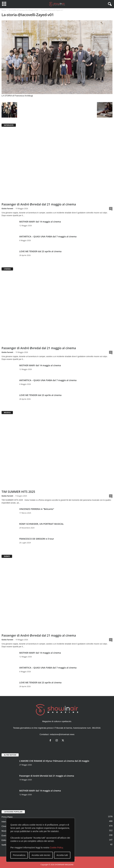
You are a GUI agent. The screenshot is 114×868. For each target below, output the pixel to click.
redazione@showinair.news (62, 734)
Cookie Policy (56, 848)
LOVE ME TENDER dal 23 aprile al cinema (40, 251)
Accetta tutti (62, 855)
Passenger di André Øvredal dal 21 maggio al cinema (39, 204)
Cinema (5, 826)
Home (4, 10)
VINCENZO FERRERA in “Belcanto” (37, 509)
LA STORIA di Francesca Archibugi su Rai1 (24, 10)
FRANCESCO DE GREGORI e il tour (37, 539)
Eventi (4, 836)
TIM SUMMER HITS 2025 (18, 492)
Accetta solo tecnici (41, 855)
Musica (5, 831)
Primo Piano (7, 817)
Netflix (4, 845)
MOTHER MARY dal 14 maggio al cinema (40, 222)
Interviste (6, 822)
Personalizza (19, 855)
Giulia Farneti (7, 208)
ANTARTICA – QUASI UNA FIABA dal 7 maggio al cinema (48, 236)
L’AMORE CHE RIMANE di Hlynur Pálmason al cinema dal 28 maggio (54, 761)
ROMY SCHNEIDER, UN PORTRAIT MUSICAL (41, 524)
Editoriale (6, 840)
